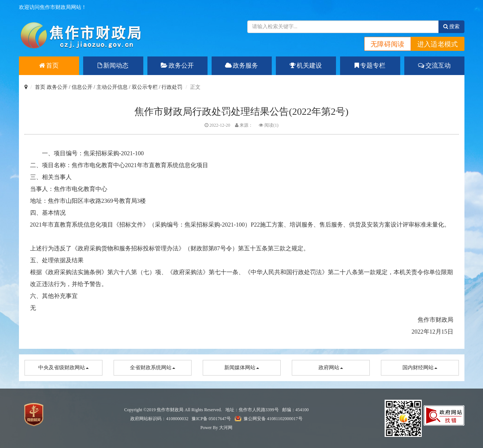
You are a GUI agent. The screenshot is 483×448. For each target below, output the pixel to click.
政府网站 (331, 368)
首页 (49, 65)
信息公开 (82, 87)
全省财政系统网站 (153, 368)
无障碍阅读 (388, 44)
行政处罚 (172, 87)
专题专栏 (370, 65)
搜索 (451, 27)
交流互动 (434, 65)
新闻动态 (113, 65)
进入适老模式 (438, 44)
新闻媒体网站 (242, 368)
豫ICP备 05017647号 (211, 419)
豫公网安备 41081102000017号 (273, 419)
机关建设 (306, 65)
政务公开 (177, 65)
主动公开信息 (112, 87)
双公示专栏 (145, 87)
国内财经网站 (420, 368)
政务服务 (242, 65)
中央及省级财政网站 (63, 368)
